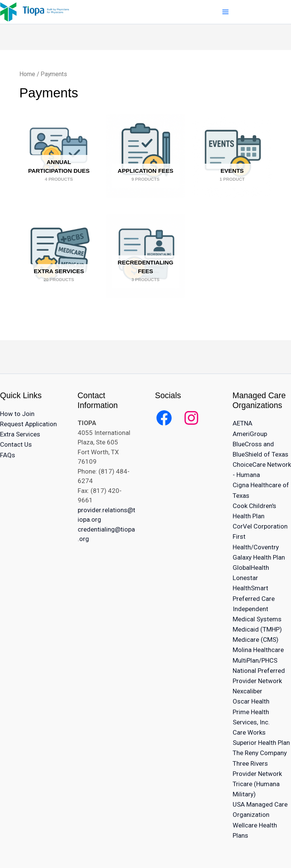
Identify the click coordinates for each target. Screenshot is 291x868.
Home (27, 74)
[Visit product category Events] (232, 156)
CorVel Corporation (260, 526)
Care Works (249, 732)
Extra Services (20, 434)
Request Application (28, 424)
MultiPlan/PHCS (255, 660)
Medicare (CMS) (256, 640)
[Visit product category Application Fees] (146, 156)
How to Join (17, 414)
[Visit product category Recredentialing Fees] (146, 256)
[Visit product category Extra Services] (59, 256)
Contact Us (16, 444)
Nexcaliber (247, 691)
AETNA (242, 423)
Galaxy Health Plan (259, 557)
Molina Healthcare (258, 650)
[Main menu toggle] (225, 12)
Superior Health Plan (261, 743)
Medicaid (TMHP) (257, 629)
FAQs (8, 455)
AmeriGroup (250, 434)
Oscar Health (251, 701)
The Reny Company (260, 753)
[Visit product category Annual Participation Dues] (59, 156)
